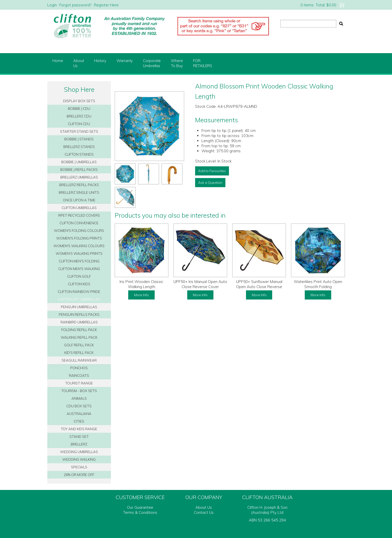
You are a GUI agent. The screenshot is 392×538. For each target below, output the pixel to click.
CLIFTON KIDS (79, 284)
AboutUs (79, 63)
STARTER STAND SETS (79, 131)
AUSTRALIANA (79, 414)
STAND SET (79, 436)
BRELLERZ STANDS (79, 147)
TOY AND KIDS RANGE (79, 429)
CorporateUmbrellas (152, 63)
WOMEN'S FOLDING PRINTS (79, 238)
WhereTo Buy (177, 63)
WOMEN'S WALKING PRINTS (79, 253)
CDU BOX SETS (79, 406)
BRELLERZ (79, 444)
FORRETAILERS (203, 63)
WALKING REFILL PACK (79, 337)
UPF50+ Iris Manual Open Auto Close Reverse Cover (200, 284)
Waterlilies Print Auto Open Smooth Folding (318, 284)
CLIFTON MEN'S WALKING (79, 269)
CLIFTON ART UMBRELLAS (79, 299)
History (100, 61)
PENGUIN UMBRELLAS (79, 307)
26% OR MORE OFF (79, 475)
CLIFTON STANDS (79, 154)
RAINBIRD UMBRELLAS (79, 322)
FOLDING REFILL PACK (79, 330)
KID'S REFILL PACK (79, 353)
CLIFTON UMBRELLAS (79, 208)
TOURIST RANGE (79, 383)
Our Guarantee (140, 507)
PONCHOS (79, 368)
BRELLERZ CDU (79, 116)
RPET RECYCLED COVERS (79, 215)
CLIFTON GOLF (79, 276)
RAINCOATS (79, 375)
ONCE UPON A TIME (79, 200)
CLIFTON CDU (79, 124)
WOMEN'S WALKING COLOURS (79, 246)
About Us (204, 507)
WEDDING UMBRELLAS (79, 452)
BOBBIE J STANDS (79, 139)
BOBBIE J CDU (79, 108)
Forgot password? (75, 5)
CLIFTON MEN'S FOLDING (79, 261)
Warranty (125, 61)
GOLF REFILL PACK (79, 345)
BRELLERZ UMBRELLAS (79, 177)
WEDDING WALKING (79, 459)
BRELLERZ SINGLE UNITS (79, 192)
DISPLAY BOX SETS (79, 101)
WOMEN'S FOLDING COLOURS (79, 230)
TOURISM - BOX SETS (79, 391)
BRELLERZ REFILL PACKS (79, 185)
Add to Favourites (212, 171)
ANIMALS (79, 398)
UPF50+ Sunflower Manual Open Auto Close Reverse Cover (259, 287)
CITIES (79, 421)
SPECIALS (79, 467)
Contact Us (204, 512)
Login (52, 5)
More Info (141, 295)
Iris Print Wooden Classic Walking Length (141, 284)
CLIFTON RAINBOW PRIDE (79, 292)
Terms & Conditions (140, 512)
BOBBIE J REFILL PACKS (79, 169)
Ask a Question (210, 182)
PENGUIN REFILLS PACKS (79, 314)
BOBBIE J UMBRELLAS (79, 162)
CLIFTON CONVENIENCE (79, 223)
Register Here (106, 5)
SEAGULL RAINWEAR (79, 360)
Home (58, 61)
